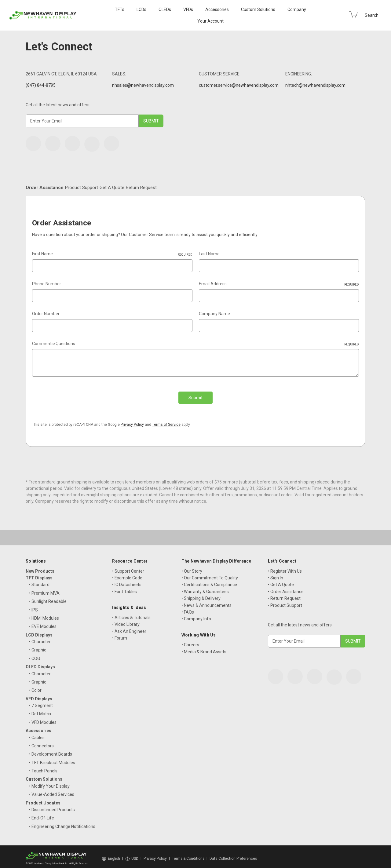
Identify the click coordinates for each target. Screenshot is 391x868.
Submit (195, 398)
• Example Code (127, 574)
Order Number (46, 314)
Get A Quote (186, 188)
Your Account (210, 21)
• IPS (33, 606)
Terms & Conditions (188, 855)
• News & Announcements (206, 601)
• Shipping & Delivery (201, 595)
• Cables (37, 734)
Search (372, 15)
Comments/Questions (195, 344)
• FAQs (188, 608)
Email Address (279, 284)
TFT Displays (39, 574)
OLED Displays (40, 663)
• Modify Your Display (49, 782)
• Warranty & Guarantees (205, 588)
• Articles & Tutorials (131, 614)
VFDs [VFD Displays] (188, 9)
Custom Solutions (258, 9)
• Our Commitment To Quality (210, 574)
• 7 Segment (41, 702)
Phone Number (47, 284)
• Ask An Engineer (129, 627)
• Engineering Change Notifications (62, 822)
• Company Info (196, 615)
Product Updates (43, 799)
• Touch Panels (43, 767)
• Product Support (285, 601)
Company (297, 9)
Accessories (217, 9)
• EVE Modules (43, 623)
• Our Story (192, 567)
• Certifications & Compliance (209, 581)
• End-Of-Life (42, 814)
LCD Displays (39, 631)
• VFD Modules (43, 718)
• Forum (120, 634)
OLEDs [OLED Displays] (165, 9)
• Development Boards (51, 750)
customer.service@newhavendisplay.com (239, 85)
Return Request (244, 188)
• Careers (190, 641)
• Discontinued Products (52, 806)
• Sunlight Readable (48, 598)
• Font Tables (124, 588)
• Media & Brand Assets (204, 648)
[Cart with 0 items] (353, 14)
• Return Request (284, 595)
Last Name (209, 254)
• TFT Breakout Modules (52, 759)
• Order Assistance (286, 588)
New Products (40, 567)
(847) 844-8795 (41, 85)
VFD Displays (39, 695)
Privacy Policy (132, 421)
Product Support (127, 188)
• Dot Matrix (40, 710)
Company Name (214, 314)
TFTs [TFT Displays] (120, 9)
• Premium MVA (44, 589)
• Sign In (276, 574)
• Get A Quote (281, 581)
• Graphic (38, 646)
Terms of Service (166, 421)
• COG (35, 655)
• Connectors (41, 742)
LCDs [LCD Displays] (141, 9)
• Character (40, 638)
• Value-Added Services (52, 791)
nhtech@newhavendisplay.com (315, 85)
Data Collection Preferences (233, 855)
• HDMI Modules (44, 614)
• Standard (39, 581)
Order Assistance (60, 188)
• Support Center (128, 567)
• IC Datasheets (127, 581)
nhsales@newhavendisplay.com (143, 85)
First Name (112, 254)
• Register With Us (285, 567)
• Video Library (126, 621)
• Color (35, 687)
